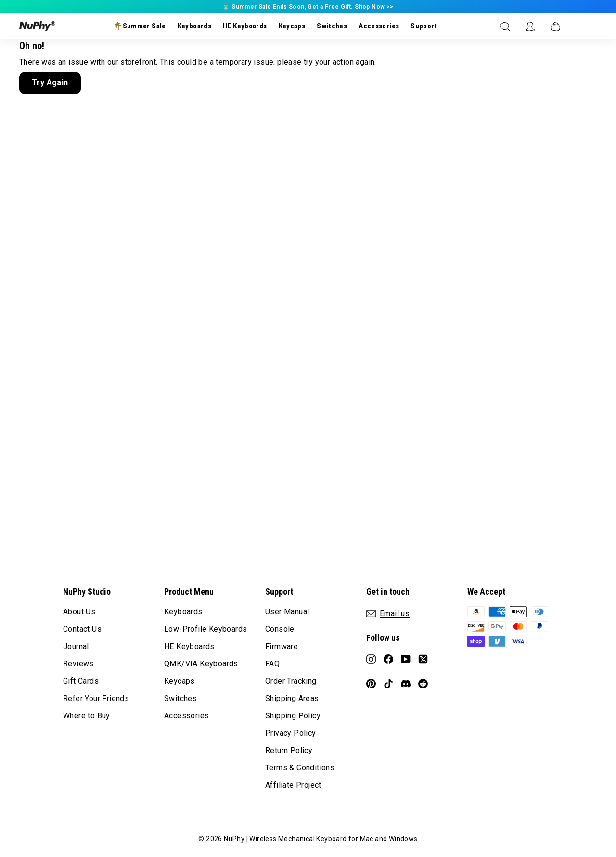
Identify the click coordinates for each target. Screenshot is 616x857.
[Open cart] (555, 26)
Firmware (282, 646)
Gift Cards (81, 681)
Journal (76, 646)
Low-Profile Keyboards (205, 629)
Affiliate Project (293, 785)
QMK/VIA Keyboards (201, 664)
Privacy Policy (291, 733)
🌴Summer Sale (140, 26)
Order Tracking (291, 681)
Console (280, 629)
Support (424, 26)
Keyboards (194, 26)
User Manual (287, 612)
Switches (332, 26)
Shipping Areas (292, 698)
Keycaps (292, 26)
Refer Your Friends (96, 698)
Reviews (78, 664)
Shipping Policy (293, 716)
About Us (79, 612)
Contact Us (82, 629)
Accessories (379, 26)
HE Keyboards (245, 26)
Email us (395, 614)
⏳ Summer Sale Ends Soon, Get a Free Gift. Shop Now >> (308, 7)
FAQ (272, 664)
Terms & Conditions (300, 768)
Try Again (50, 83)
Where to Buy (87, 716)
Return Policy (289, 750)
